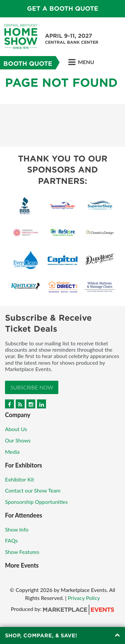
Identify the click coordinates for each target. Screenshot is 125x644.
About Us (16, 429)
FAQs (11, 540)
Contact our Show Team (33, 490)
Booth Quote (28, 64)
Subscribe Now (32, 387)
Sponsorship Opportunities (36, 502)
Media (12, 452)
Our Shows (18, 440)
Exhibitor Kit (19, 479)
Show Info (17, 529)
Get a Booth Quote (63, 9)
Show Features (22, 552)
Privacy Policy (84, 598)
